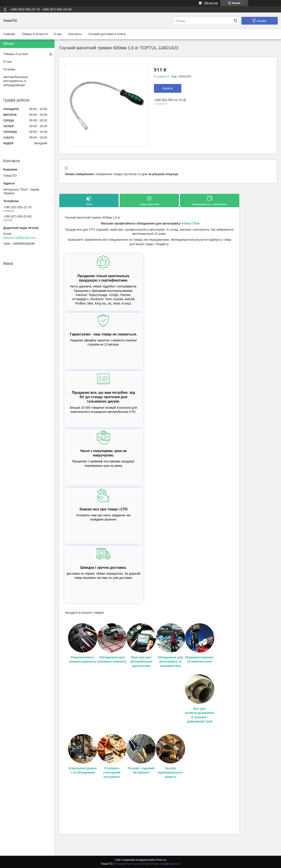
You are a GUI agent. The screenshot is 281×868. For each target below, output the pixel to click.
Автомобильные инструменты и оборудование (16, 81)
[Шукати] (235, 21)
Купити (168, 88)
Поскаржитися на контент (130, 864)
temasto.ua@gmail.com (19, 238)
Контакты (75, 34)
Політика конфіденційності (164, 864)
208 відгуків (211, 3)
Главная (9, 34)
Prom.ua (161, 860)
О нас (58, 34)
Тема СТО (190, 223)
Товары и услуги (33, 34)
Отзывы (9, 69)
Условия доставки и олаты (107, 34)
